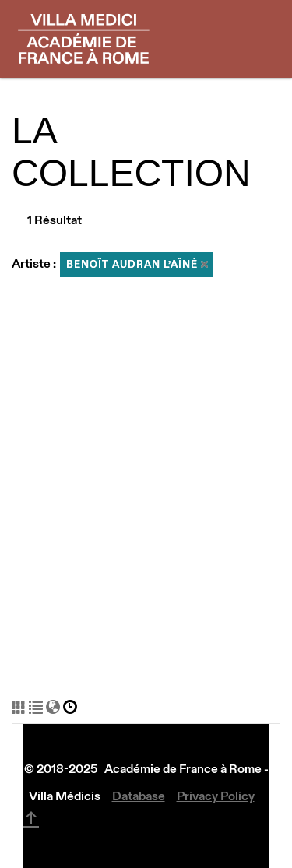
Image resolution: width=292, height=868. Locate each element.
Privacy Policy (216, 796)
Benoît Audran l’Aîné (137, 264)
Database (139, 796)
